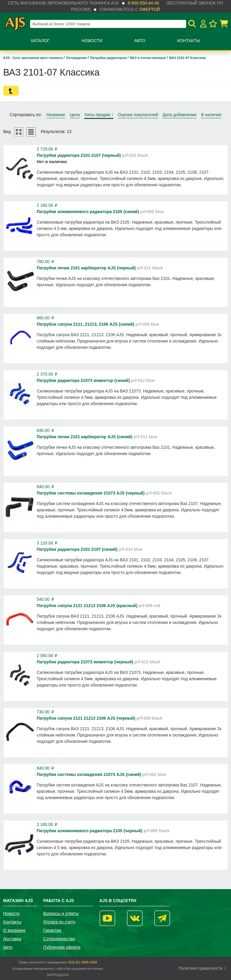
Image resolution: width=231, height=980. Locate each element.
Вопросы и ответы (61, 913)
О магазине (14, 930)
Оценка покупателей (138, 115)
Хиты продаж (99, 115)
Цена (75, 115)
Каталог (40, 41)
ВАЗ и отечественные (148, 58)
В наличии (211, 115)
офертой (149, 9)
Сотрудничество (59, 939)
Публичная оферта (62, 947)
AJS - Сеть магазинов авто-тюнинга (34, 58)
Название (56, 115)
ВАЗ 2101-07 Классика (188, 58)
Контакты (189, 41)
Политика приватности (200, 968)
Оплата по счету (59, 922)
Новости (92, 41)
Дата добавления (180, 115)
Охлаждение (77, 58)
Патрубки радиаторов (109, 58)
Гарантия (52, 930)
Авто (140, 41)
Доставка (12, 939)
